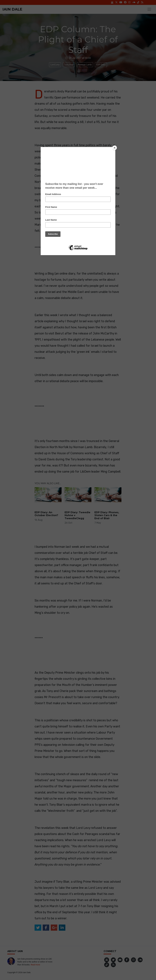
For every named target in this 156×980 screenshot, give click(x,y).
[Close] (115, 148)
